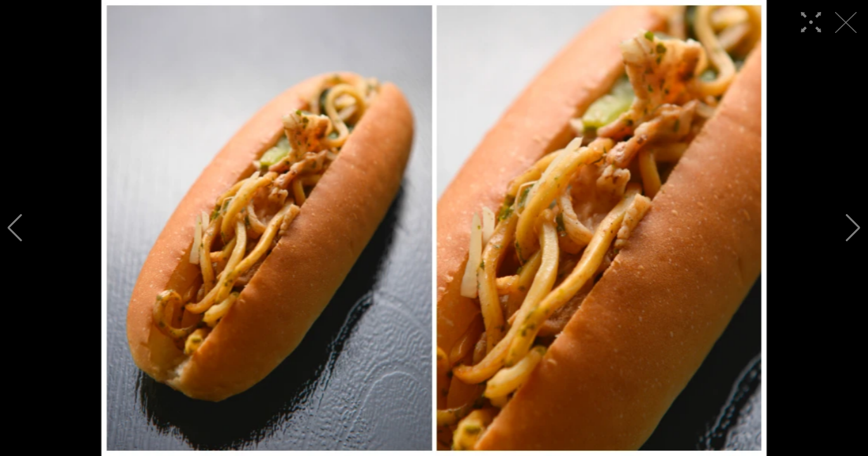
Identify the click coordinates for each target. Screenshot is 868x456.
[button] (15, 228)
